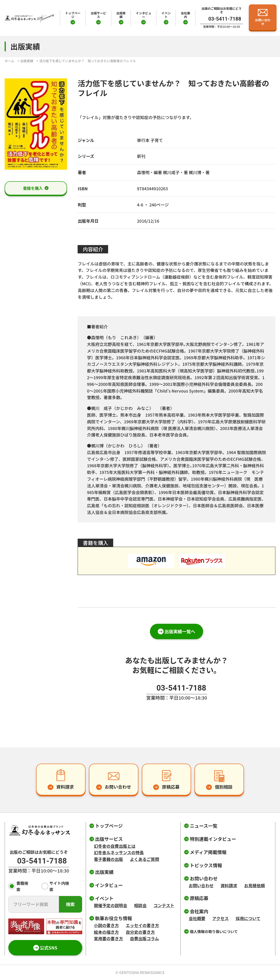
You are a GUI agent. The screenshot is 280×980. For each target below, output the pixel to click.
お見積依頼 (255, 885)
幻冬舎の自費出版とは (115, 846)
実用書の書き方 (109, 938)
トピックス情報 (206, 865)
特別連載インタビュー (213, 839)
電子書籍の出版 (109, 859)
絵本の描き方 (107, 932)
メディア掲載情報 (208, 852)
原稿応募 (199, 898)
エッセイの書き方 (143, 925)
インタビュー (144, 15)
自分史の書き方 (140, 932)
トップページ (73, 15)
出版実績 (121, 15)
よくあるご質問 (145, 859)
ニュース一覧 (204, 826)
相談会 (140, 905)
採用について (248, 918)
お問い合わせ (201, 885)
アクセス (221, 918)
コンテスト (164, 905)
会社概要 (197, 918)
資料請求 (229, 885)
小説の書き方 (107, 925)
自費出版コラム (145, 938)
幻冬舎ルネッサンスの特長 (119, 852)
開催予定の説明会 (111, 905)
